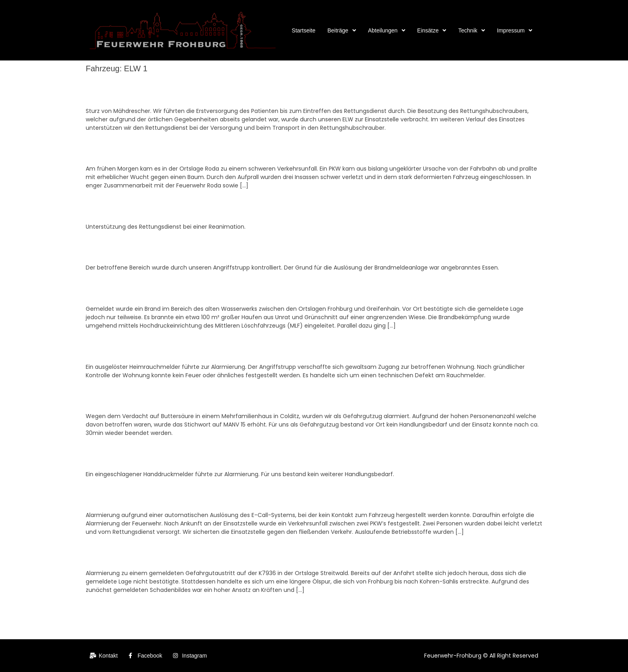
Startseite (303, 30)
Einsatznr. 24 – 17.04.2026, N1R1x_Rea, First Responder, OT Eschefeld (193, 207)
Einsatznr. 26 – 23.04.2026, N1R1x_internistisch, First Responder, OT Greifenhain (209, 91)
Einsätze (432, 30)
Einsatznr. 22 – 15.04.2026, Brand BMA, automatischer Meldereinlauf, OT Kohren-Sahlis (218, 248)
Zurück (98, 606)
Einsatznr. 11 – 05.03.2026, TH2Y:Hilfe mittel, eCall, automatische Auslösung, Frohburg (218, 496)
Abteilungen (387, 30)
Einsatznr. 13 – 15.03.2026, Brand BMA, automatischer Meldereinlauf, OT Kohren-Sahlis (218, 455)
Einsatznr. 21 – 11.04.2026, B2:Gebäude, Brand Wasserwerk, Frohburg (192, 290)
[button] (341, 30)
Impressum (515, 30)
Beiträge (341, 30)
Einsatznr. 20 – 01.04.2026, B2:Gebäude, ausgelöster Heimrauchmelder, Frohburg (209, 347)
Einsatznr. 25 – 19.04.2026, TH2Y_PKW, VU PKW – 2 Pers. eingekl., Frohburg (202, 149)
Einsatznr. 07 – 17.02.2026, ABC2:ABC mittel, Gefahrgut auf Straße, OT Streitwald (209, 554)
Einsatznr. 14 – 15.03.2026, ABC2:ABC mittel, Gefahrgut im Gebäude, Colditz (202, 397)
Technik (471, 30)
